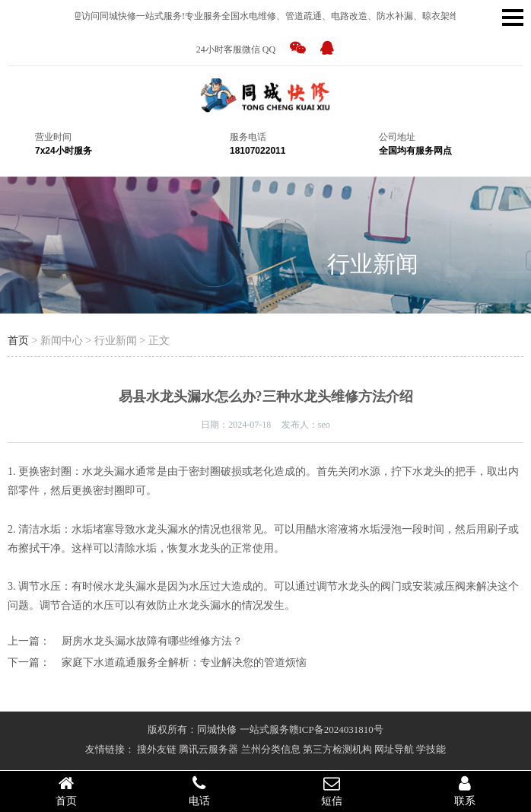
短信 (332, 791)
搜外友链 (157, 749)
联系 (465, 791)
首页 (18, 341)
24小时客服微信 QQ (236, 49)
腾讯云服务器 (208, 749)
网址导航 (394, 749)
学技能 (431, 749)
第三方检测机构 (337, 749)
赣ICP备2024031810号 (336, 729)
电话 (200, 791)
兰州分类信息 (271, 749)
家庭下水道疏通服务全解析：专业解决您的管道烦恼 (184, 662)
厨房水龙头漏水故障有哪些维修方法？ (152, 641)
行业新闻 (373, 264)
